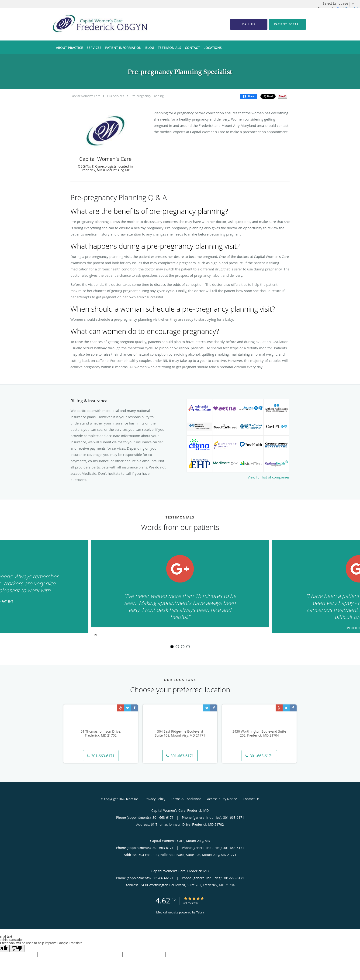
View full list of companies (269, 477)
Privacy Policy (155, 799)
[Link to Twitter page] (128, 708)
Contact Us (251, 799)
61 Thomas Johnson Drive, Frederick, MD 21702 (101, 734)
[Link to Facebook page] (135, 708)
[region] (180, 590)
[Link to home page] (93, 24)
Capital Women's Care (85, 96)
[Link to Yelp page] (121, 708)
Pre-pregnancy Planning (147, 96)
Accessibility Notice (222, 799)
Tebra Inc (132, 799)
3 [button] (183, 647)
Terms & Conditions (186, 799)
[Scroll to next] (256, 586)
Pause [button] (95, 635)
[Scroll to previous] (104, 586)
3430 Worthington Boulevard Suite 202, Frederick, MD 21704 (259, 734)
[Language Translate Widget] (340, 3)
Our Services (116, 96)
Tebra (200, 912)
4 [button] (188, 647)
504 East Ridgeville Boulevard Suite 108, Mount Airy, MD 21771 (180, 734)
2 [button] (177, 647)
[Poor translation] (17, 948)
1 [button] (172, 647)
